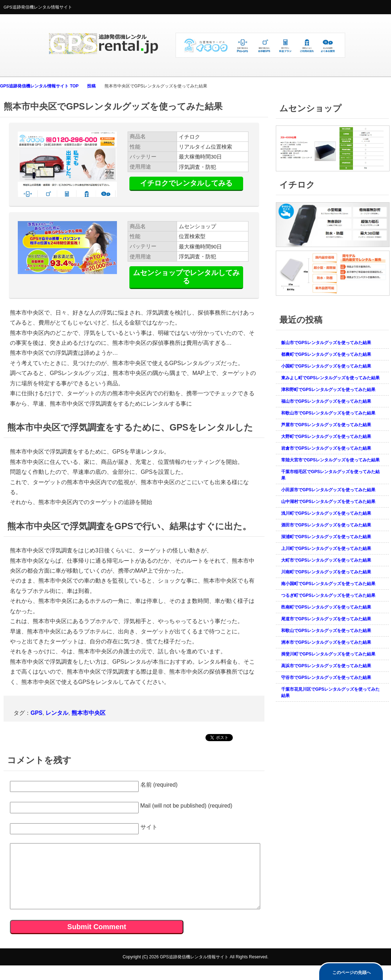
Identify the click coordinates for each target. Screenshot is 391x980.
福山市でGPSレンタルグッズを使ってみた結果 (326, 401)
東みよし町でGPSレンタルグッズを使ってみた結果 (330, 378)
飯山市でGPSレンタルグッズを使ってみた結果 (326, 343)
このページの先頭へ (352, 973)
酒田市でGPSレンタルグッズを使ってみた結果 (326, 525)
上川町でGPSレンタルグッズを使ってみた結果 (326, 548)
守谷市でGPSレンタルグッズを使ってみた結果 (326, 678)
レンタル (57, 713)
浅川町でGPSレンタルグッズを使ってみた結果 (326, 513)
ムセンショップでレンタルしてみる (186, 277)
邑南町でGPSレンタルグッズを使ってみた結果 (326, 607)
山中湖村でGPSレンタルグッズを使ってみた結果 (328, 502)
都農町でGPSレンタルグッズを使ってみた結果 (326, 354)
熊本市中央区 (89, 713)
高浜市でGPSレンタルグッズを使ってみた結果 (326, 666)
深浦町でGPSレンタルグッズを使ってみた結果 (326, 537)
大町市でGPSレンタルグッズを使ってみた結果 (326, 560)
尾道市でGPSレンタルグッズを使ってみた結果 (326, 619)
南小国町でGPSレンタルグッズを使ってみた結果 (328, 584)
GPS (36, 713)
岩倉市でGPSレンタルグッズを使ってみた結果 (326, 448)
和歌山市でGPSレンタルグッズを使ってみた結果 (328, 413)
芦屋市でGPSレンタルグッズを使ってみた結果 (326, 425)
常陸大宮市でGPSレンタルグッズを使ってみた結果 (330, 460)
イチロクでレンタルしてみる (186, 183)
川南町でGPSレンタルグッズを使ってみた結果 (326, 572)
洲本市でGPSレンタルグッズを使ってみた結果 (326, 642)
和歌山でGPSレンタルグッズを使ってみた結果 (326, 631)
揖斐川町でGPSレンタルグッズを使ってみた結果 (328, 654)
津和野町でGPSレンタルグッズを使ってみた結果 (328, 390)
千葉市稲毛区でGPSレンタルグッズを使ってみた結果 (330, 475)
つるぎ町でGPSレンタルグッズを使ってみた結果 (328, 595)
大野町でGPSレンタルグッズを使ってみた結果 (326, 437)
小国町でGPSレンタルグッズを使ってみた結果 (326, 366)
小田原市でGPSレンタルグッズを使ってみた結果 (328, 490)
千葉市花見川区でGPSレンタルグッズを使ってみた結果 (330, 692)
